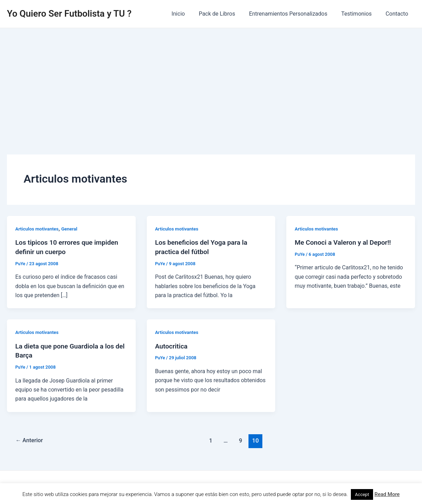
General (71, 229)
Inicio (191, 14)
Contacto (398, 14)
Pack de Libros (227, 14)
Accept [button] (362, 494)
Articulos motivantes (38, 229)
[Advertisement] (211, 80)
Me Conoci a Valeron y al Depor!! (345, 242)
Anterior (30, 439)
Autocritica (172, 345)
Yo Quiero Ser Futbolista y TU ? (69, 14)
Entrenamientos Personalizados (295, 14)
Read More (387, 494)
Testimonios (361, 14)
